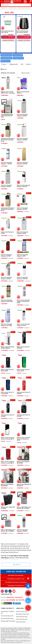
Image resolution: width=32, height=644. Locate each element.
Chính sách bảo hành (22, 619)
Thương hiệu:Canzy (5, 61)
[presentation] (31, 34)
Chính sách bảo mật (21, 611)
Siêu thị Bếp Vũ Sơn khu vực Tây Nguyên (16, 582)
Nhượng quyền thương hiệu (8, 621)
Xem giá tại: (7, 2)
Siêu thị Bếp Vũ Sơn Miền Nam (16, 586)
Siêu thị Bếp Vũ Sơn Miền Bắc (16, 575)
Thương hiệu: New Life (18, 58)
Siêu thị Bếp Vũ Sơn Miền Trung (16, 579)
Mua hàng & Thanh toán (22, 614)
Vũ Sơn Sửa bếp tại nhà (7, 616)
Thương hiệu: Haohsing (6, 55)
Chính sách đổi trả (21, 622)
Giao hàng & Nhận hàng (7, 618)
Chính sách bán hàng (22, 617)
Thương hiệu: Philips (18, 55)
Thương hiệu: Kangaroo (6, 58)
